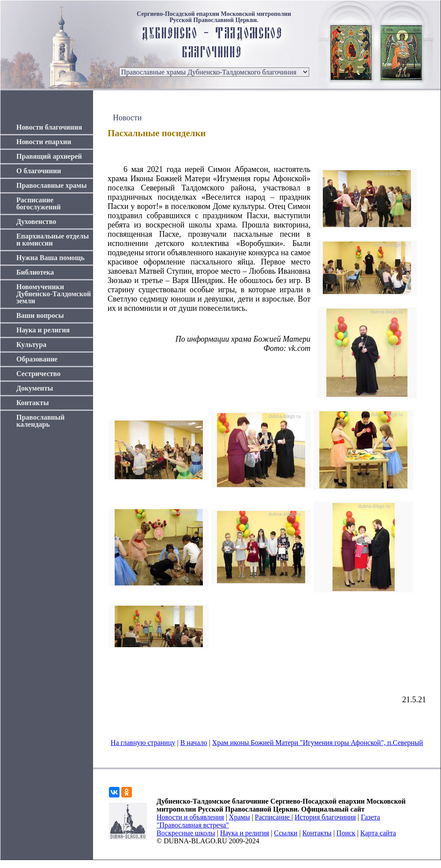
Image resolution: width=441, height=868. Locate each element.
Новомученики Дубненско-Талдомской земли (54, 294)
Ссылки (286, 833)
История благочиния (325, 817)
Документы (35, 388)
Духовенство (36, 222)
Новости (127, 118)
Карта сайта (378, 833)
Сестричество (38, 374)
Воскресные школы (186, 833)
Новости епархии (44, 142)
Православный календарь (41, 421)
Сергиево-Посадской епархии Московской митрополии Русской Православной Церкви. (214, 17)
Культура (31, 345)
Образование (37, 359)
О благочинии (39, 171)
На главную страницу (143, 743)
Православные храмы (52, 185)
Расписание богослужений (39, 203)
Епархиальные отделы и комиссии (53, 240)
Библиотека (35, 272)
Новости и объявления (190, 817)
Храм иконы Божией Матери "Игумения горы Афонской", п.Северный (318, 743)
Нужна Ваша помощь (50, 258)
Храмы (239, 817)
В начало (194, 743)
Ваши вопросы (40, 315)
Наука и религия (43, 330)
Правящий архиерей (49, 156)
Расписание (273, 817)
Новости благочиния (49, 127)
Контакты (33, 403)
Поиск (346, 833)
